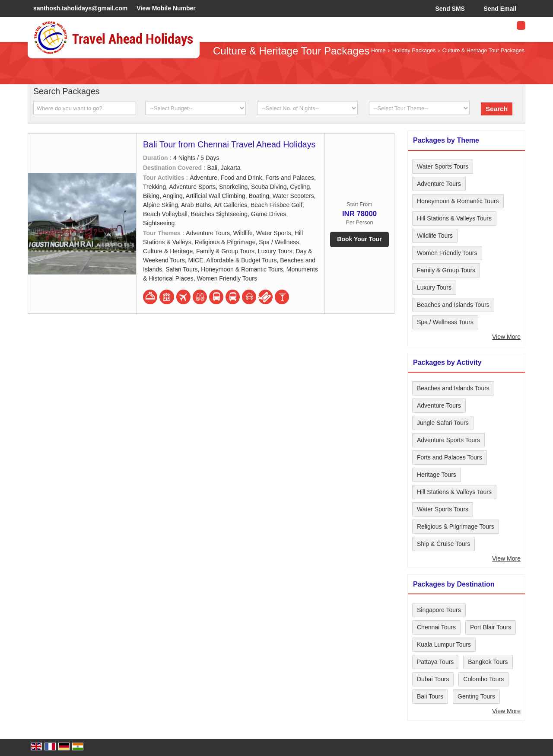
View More (506, 337)
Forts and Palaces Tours (450, 457)
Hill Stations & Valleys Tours (454, 218)
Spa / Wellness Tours (445, 322)
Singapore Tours (439, 610)
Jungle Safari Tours (443, 423)
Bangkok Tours (488, 662)
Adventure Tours (439, 184)
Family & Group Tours (446, 270)
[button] (166, 8)
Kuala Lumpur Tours (444, 644)
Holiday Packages (414, 51)
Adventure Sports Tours (448, 440)
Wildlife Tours (435, 236)
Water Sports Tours (443, 166)
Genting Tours (476, 696)
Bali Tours (430, 696)
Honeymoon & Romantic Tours (458, 201)
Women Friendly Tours (447, 253)
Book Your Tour (359, 239)
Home (378, 51)
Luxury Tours (434, 287)
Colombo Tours (483, 679)
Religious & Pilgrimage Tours (456, 526)
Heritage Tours (437, 475)
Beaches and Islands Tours (453, 305)
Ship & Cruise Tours (443, 544)
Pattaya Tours (435, 662)
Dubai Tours (433, 679)
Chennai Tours (436, 627)
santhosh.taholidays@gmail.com (80, 8)
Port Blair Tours (491, 627)
